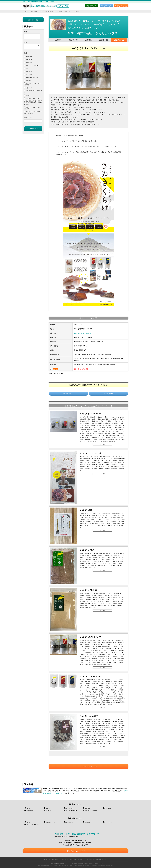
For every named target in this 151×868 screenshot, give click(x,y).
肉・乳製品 (28, 74)
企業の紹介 (89, 40)
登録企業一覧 (33, 20)
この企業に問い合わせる (89, 766)
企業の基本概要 (104, 40)
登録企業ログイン (92, 6)
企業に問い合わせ (119, 40)
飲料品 (27, 95)
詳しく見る (102, 444)
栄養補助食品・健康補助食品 (33, 91)
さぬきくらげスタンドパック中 (72, 11)
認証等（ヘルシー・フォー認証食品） (33, 108)
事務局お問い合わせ (121, 6)
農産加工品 (28, 71)
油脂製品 (28, 80)
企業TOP (58, 40)
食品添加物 (28, 63)
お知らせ (48, 808)
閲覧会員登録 (108, 394)
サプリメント (29, 88)
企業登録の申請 (69, 822)
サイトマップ (49, 811)
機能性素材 (28, 57)
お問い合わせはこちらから (75, 851)
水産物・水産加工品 (31, 77)
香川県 (41, 11)
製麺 (26, 68)
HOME (26, 11)
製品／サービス (73, 40)
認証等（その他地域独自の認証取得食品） (33, 112)
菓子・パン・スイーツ (32, 65)
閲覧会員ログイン (106, 6)
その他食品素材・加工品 (32, 98)
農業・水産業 (34, 11)
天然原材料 (28, 60)
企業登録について (50, 822)
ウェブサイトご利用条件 (91, 811)
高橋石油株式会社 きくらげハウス (53, 11)
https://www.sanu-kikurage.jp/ (83, 333)
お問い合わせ (29, 811)
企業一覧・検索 (69, 808)
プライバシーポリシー (71, 811)
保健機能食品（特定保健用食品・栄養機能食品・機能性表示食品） (33, 103)
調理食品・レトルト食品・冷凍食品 (33, 84)
